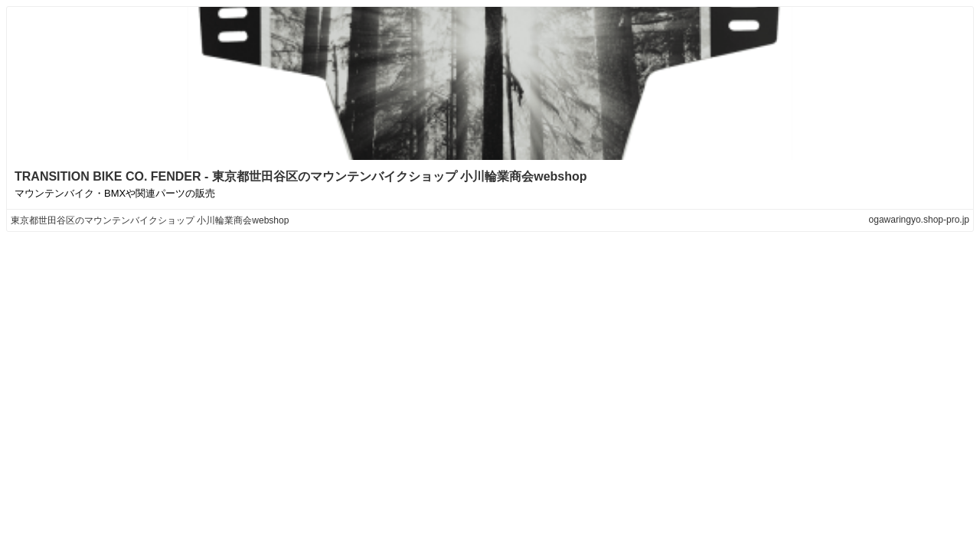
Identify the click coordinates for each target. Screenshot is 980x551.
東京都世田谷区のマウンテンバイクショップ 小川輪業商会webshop (150, 220)
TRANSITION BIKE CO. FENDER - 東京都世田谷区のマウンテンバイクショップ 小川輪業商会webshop (301, 176)
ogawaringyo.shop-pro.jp (919, 220)
